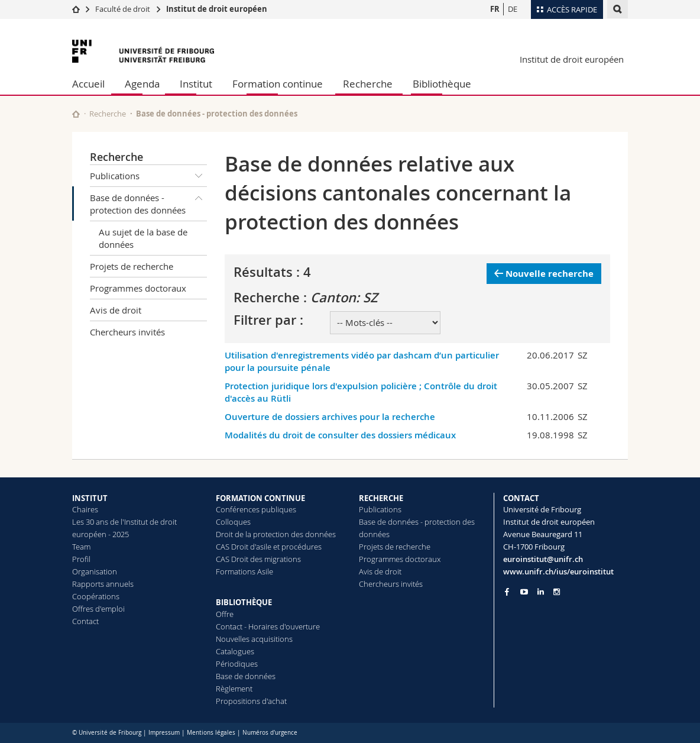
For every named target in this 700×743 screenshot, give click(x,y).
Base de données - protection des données (148, 201)
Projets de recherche (132, 266)
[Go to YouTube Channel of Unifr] (524, 592)
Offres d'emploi (98, 609)
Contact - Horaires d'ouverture (268, 626)
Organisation (95, 571)
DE (513, 9)
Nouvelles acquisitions (254, 639)
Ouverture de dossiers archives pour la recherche (330, 417)
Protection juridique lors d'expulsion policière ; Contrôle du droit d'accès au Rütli (361, 392)
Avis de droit (116, 310)
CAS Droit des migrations (258, 559)
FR (495, 9)
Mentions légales (211, 733)
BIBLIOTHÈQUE (244, 602)
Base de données (246, 676)
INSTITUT (90, 498)
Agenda (142, 84)
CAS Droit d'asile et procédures (269, 547)
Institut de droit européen (217, 9)
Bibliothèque (442, 84)
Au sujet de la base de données (143, 238)
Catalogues (235, 651)
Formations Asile (244, 571)
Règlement (234, 689)
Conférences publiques (256, 509)
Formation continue (278, 84)
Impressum (164, 733)
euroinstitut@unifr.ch (543, 559)
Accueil (88, 84)
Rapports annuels (103, 584)
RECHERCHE (381, 498)
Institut (196, 84)
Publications (148, 176)
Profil (81, 559)
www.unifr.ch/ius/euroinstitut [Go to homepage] (558, 571)
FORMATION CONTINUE (260, 498)
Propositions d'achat (251, 701)
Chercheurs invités (127, 332)
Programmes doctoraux (138, 288)
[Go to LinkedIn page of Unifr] (541, 592)
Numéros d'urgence (270, 733)
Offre (225, 614)
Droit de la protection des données (276, 534)
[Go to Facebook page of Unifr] (507, 592)
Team (81, 547)
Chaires (85, 509)
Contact (85, 621)
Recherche (368, 84)
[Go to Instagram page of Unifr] (557, 592)
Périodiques (237, 664)
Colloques (233, 522)
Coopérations (96, 596)
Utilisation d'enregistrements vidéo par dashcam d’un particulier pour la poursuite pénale (362, 361)
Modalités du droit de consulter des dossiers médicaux (340, 435)
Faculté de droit (124, 9)
